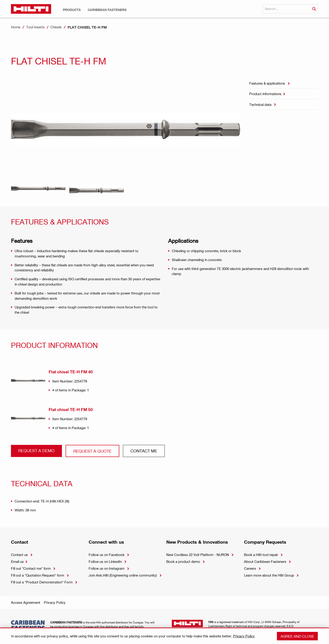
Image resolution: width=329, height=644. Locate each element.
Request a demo (36, 450)
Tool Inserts (35, 27)
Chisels (56, 27)
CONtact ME (144, 451)
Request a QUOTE (92, 451)
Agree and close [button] (297, 636)
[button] (72, 10)
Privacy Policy (55, 602)
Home (16, 27)
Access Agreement (26, 602)
